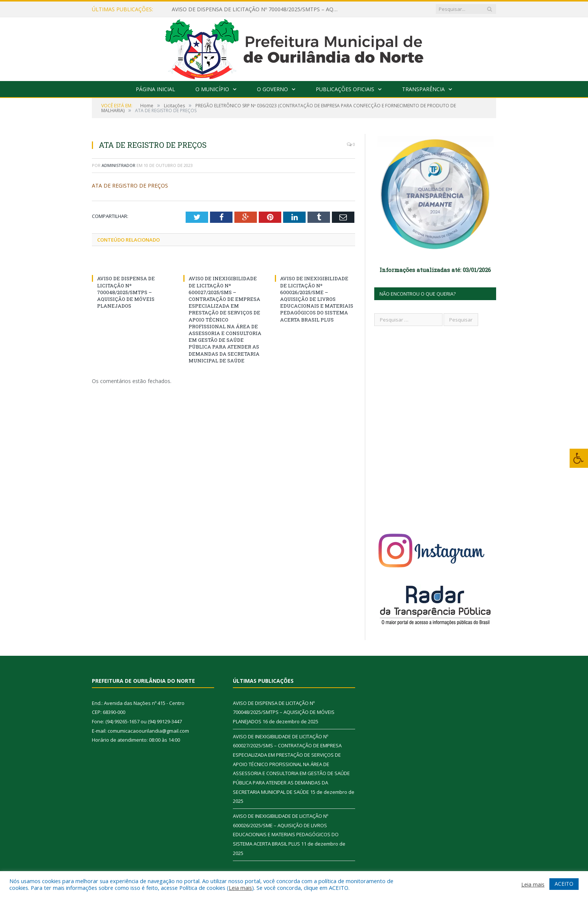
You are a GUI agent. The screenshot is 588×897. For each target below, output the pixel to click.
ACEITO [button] (564, 884)
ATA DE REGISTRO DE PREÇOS (130, 186)
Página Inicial (155, 89)
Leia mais (240, 888)
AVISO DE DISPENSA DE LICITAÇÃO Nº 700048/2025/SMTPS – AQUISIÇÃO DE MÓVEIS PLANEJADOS (258, 9)
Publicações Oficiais (345, 89)
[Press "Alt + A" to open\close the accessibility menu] (579, 458)
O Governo (272, 89)
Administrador (118, 165)
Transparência (423, 89)
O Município (212, 89)
